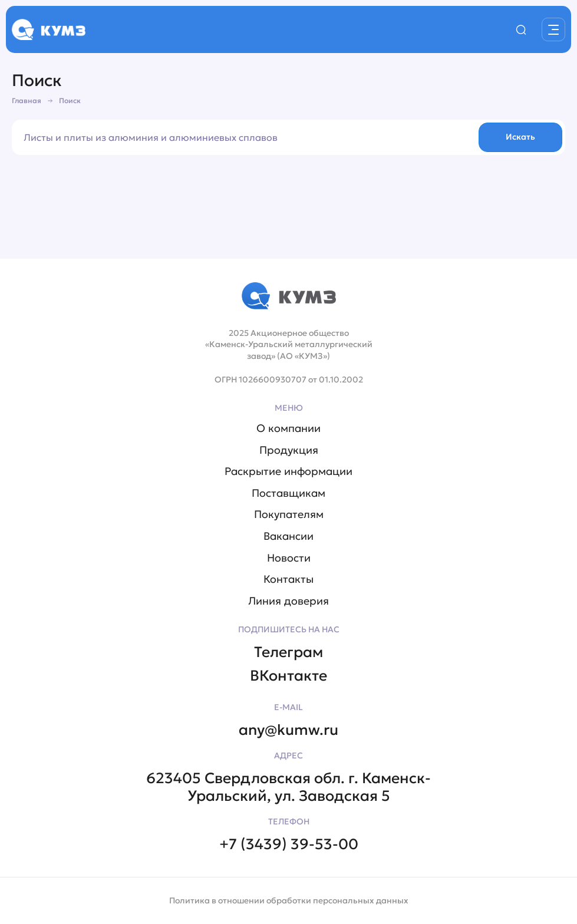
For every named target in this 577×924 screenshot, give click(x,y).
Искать (520, 137)
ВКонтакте (288, 676)
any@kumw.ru (288, 730)
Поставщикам (288, 493)
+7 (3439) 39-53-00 (289, 844)
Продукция (289, 450)
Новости (289, 558)
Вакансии (288, 536)
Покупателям (289, 514)
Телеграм (288, 652)
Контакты (288, 579)
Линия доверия (288, 601)
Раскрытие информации (288, 471)
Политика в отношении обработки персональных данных (289, 900)
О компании (288, 428)
